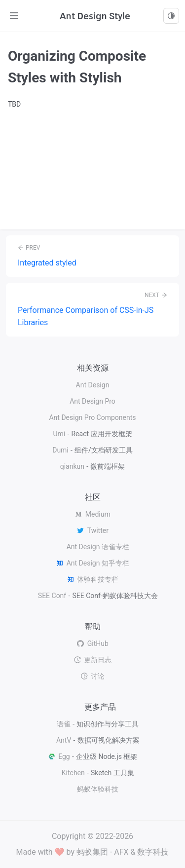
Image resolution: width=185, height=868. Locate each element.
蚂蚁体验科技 (98, 789)
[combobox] (171, 16)
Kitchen (73, 773)
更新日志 (93, 660)
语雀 (64, 724)
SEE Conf (52, 596)
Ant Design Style (95, 16)
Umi (59, 434)
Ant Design (93, 385)
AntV (64, 740)
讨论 (93, 676)
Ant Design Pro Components (92, 417)
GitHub (92, 643)
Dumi (60, 450)
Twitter (92, 530)
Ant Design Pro (92, 401)
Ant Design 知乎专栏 (92, 563)
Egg (59, 756)
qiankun (72, 466)
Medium (92, 514)
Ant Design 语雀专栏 (98, 547)
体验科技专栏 (93, 579)
